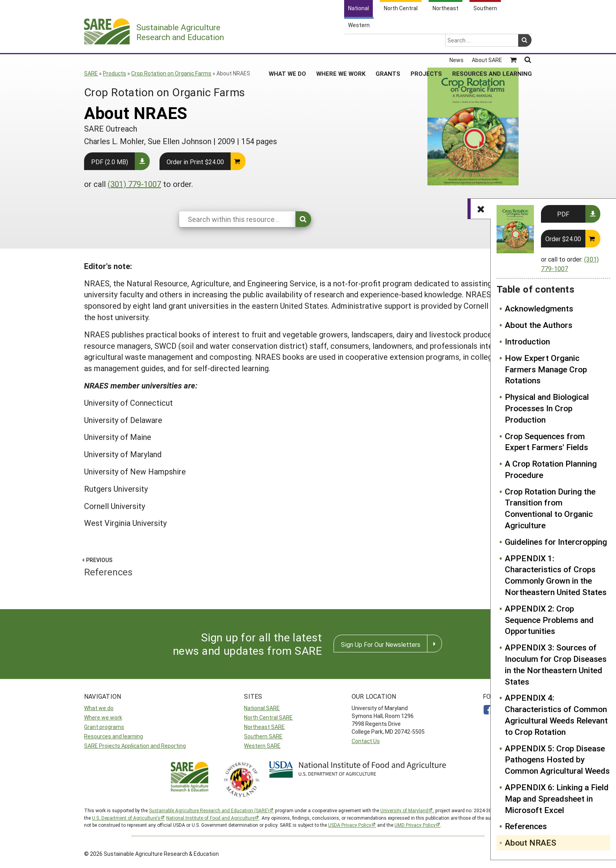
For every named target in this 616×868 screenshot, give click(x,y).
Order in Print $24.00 (195, 162)
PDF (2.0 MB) (110, 162)
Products (115, 73)
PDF (563, 214)
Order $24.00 (563, 239)
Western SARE (262, 746)
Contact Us (366, 741)
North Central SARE (268, 717)
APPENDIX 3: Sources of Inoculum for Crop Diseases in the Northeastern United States (556, 664)
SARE (91, 73)
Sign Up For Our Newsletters (381, 644)
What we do (99, 708)
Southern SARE (263, 736)
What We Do (287, 43)
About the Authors (539, 325)
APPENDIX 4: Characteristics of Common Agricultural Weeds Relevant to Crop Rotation (556, 714)
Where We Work (341, 43)
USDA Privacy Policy (350, 825)
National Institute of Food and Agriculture (210, 818)
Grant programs (104, 727)
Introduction (527, 341)
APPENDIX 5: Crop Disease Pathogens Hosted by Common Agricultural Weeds (557, 760)
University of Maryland (404, 810)
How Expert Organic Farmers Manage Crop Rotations (546, 369)
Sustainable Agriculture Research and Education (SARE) (209, 810)
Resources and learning (114, 736)
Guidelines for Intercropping (556, 542)
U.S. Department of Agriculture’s (126, 818)
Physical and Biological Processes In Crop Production (547, 408)
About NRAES (531, 842)
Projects (426, 43)
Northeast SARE (264, 727)
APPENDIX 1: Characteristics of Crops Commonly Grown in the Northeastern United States (556, 575)
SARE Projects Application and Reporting (135, 746)
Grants (388, 43)
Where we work (103, 717)
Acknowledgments (539, 308)
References (526, 826)
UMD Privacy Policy (415, 825)
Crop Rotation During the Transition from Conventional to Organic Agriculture (550, 508)
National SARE (262, 708)
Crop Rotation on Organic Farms (171, 73)
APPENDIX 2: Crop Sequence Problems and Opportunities (549, 620)
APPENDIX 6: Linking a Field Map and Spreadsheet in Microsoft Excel (557, 798)
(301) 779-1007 (134, 184)
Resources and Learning (492, 43)
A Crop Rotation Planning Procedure (551, 469)
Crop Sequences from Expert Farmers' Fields (546, 442)
